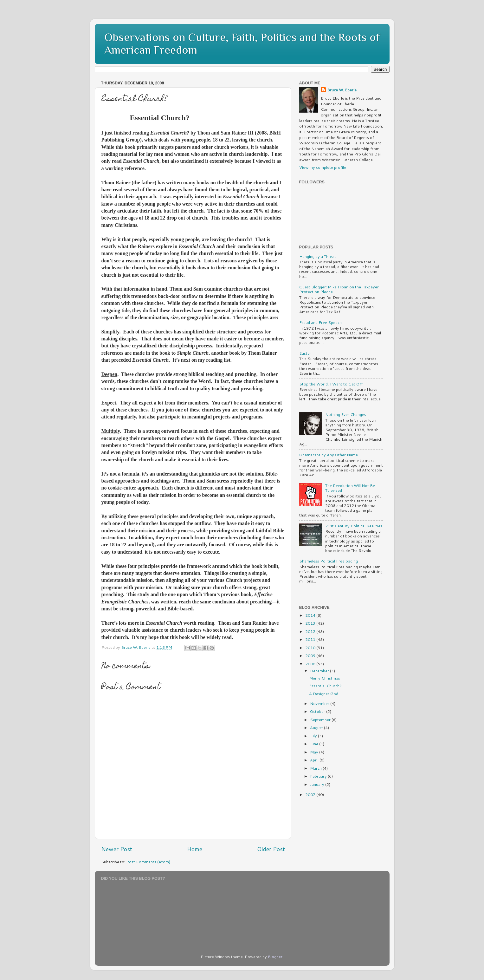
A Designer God (324, 694)
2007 (311, 794)
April (315, 760)
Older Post (271, 849)
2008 (311, 664)
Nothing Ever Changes (346, 414)
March (316, 768)
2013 (311, 623)
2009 (311, 655)
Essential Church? (325, 686)
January (318, 784)
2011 (311, 639)
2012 (311, 631)
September (321, 720)
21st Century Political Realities (354, 526)
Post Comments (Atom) (148, 862)
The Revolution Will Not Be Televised (350, 488)
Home (195, 849)
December (320, 671)
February (319, 776)
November (320, 703)
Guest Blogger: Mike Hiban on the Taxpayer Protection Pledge (339, 289)
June (315, 744)
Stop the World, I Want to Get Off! (331, 384)
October (318, 711)
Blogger (275, 957)
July (314, 736)
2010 (311, 648)
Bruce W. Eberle (342, 90)
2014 (311, 615)
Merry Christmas (325, 678)
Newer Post (117, 849)
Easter (305, 353)
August (317, 727)
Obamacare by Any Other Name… (330, 455)
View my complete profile (323, 167)
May (315, 752)
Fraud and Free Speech (320, 322)
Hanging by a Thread (318, 256)
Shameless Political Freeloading (329, 561)
